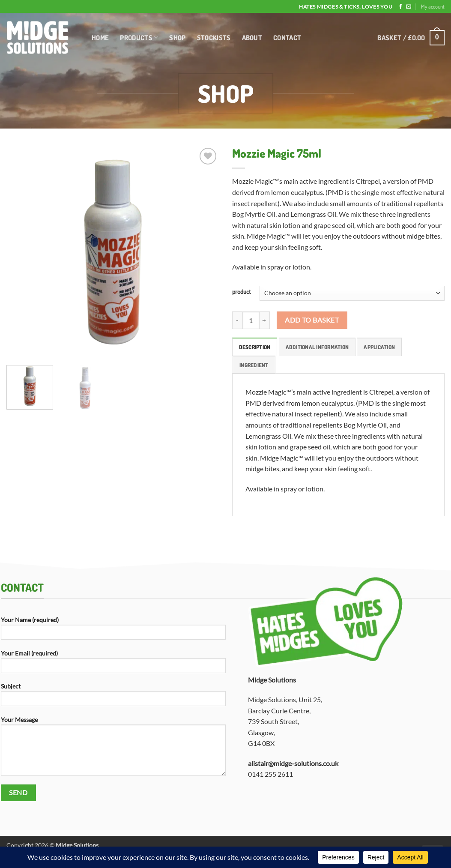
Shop (177, 38)
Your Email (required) (113, 664)
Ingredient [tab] (254, 365)
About (252, 38)
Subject (113, 697)
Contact (287, 38)
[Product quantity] (251, 320)
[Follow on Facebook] (400, 7)
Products (139, 38)
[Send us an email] (409, 7)
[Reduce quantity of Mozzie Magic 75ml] (237, 320)
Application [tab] (379, 347)
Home (100, 38)
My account (433, 6)
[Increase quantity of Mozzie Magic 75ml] (265, 320)
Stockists (214, 38)
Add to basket (312, 320)
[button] (411, 38)
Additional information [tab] (317, 347)
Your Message (113, 749)
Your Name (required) (113, 631)
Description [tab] (255, 347)
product (242, 292)
